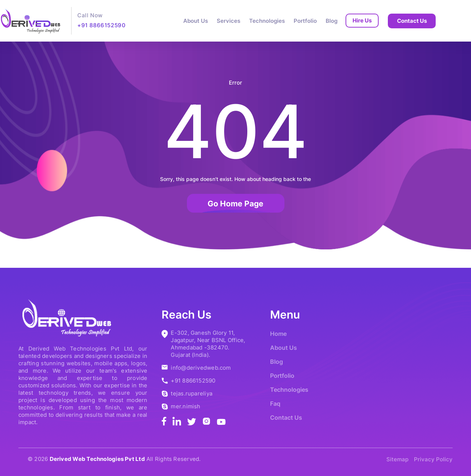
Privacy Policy (433, 459)
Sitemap (397, 459)
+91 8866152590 (101, 25)
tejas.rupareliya (192, 393)
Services (229, 21)
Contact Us (412, 21)
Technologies (267, 21)
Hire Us (362, 20)
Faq (275, 404)
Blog (332, 21)
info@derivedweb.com (201, 368)
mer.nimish (185, 406)
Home (278, 334)
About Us (196, 21)
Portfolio (305, 21)
